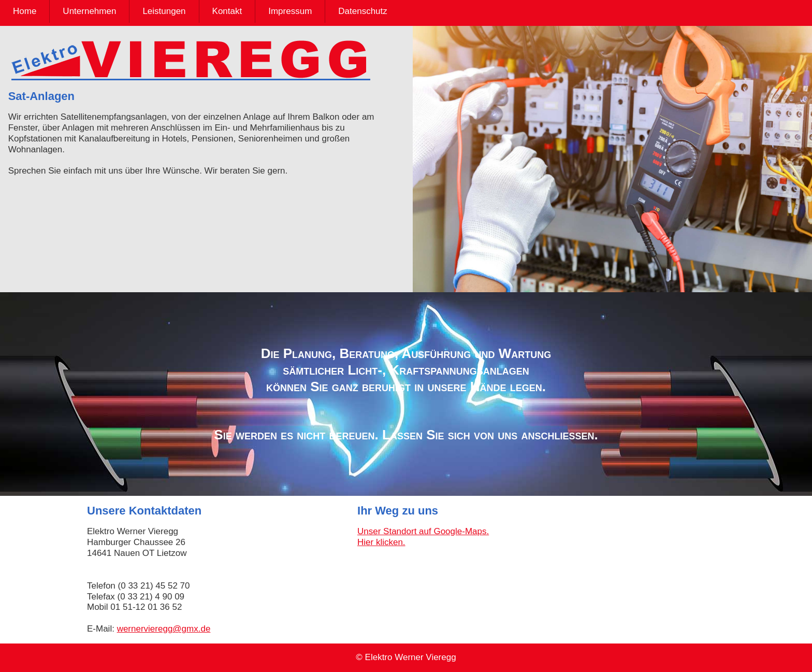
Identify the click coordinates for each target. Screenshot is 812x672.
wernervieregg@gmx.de (164, 629)
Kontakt (227, 11)
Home (25, 11)
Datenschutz (363, 11)
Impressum (290, 11)
